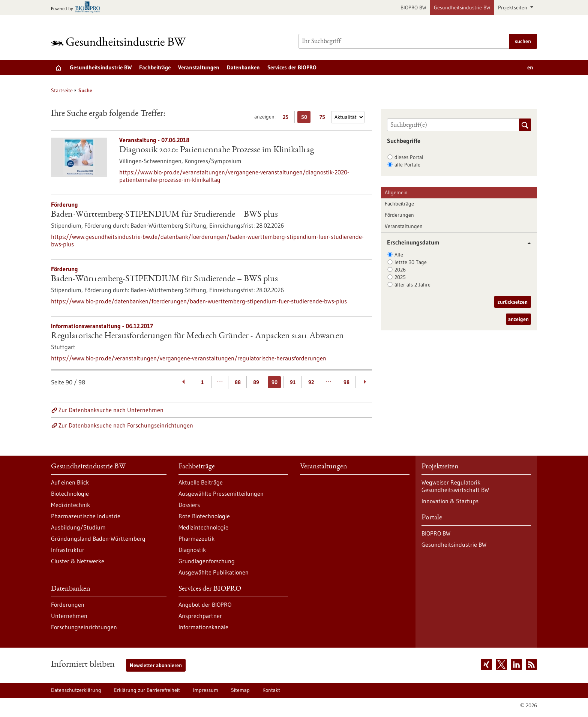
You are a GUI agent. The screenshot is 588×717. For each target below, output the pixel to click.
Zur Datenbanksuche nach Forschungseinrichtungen (126, 425)
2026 (400, 270)
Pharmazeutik (196, 538)
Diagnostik (192, 550)
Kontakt (271, 690)
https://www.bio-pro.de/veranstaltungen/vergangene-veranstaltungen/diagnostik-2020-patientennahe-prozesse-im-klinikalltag (234, 176)
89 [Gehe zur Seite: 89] (256, 382)
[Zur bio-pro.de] (78, 8)
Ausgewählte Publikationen (214, 572)
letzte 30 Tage (411, 262)
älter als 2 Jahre (412, 285)
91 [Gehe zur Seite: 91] (293, 382)
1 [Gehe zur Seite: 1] (202, 382)
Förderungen (399, 215)
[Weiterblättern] (365, 382)
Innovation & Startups (450, 501)
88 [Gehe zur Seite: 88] (238, 382)
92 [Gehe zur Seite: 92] (311, 382)
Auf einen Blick (70, 482)
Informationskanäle (203, 627)
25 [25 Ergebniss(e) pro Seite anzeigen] (287, 118)
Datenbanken (243, 67)
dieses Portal (409, 157)
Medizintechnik (70, 505)
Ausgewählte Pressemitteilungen (221, 493)
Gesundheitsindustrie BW (462, 7)
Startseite (62, 90)
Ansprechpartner (200, 616)
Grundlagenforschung (207, 561)
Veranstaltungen (199, 67)
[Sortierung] (348, 117)
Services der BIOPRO (292, 67)
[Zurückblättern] (184, 382)
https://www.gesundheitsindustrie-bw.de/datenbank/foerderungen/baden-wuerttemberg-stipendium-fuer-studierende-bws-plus (207, 240)
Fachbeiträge (155, 67)
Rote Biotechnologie (204, 516)
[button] (526, 243)
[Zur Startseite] (120, 41)
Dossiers (189, 505)
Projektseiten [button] (513, 7)
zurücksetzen (513, 302)
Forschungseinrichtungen (84, 627)
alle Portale (407, 165)
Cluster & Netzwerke (78, 561)
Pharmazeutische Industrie (86, 516)
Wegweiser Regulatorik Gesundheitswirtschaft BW (455, 486)
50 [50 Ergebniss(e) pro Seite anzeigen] (306, 118)
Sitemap (240, 690)
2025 (400, 277)
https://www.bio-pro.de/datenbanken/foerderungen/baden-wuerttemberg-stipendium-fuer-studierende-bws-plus (199, 301)
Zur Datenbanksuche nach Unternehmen (111, 410)
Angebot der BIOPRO (205, 604)
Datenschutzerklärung (76, 690)
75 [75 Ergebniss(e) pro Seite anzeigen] (324, 118)
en (530, 67)
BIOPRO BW (413, 7)
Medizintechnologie (203, 527)
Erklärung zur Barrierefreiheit (147, 690)
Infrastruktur (68, 550)
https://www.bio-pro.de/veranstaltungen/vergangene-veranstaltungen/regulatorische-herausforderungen (189, 358)
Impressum (205, 690)
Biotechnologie (70, 493)
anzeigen (518, 319)
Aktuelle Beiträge (201, 482)
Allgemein (396, 192)
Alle (399, 255)
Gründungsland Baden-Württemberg (98, 538)
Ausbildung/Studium (78, 527)
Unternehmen (69, 616)
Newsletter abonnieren (156, 665)
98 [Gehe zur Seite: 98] (346, 382)
